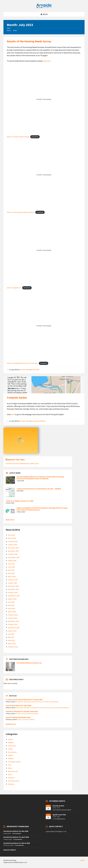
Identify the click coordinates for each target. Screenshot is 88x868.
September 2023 (14, 628)
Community (35, 370)
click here (47, 61)
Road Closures (13, 771)
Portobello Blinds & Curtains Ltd (29, 663)
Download (35, 137)
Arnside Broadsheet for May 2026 (16, 831)
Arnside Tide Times (16, 460)
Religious (56, 702)
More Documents (10, 850)
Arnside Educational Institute (63, 810)
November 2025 (13, 551)
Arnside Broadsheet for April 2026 (16, 837)
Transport (11, 778)
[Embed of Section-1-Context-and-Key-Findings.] (44, 99)
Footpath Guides (17, 398)
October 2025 (13, 554)
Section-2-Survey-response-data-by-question (21, 212)
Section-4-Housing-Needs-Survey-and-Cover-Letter (22, 363)
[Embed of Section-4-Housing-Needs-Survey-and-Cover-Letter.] (44, 326)
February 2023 (13, 647)
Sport (10, 774)
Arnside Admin (25, 370)
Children (11, 743)
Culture (51, 708)
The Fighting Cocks (60, 819)
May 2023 (11, 637)
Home (9, 30)
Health (10, 755)
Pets (10, 765)
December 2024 (13, 586)
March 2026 (12, 538)
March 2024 (12, 612)
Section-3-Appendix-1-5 (14, 288)
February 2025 (13, 580)
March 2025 (12, 577)
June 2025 (11, 567)
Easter (51, 702)
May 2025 (11, 570)
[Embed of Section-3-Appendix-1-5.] (44, 250)
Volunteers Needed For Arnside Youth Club (22, 711)
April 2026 (11, 535)
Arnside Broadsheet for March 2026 (17, 843)
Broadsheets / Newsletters (23, 702)
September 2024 (14, 596)
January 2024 (12, 618)
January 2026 (12, 545)
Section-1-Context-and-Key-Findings (18, 137)
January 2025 (12, 583)
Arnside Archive (58, 806)
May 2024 (11, 605)
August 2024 (12, 599)
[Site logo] (44, 8)
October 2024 (13, 593)
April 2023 (11, 640)
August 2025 (12, 561)
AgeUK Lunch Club (59, 815)
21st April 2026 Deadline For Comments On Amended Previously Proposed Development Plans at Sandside (40, 478)
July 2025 (11, 564)
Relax (10, 768)
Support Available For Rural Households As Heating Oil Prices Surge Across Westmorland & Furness (42, 509)
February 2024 (13, 615)
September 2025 (14, 557)
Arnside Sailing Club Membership (18, 717)
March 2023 (12, 644)
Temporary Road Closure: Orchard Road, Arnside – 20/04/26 (39, 489)
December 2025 (13, 548)
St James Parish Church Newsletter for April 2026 (24, 700)
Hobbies (43, 421)
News (15, 30)
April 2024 (11, 608)
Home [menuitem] (83, 860)
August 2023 (12, 631)
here (13, 414)
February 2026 (13, 541)
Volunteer (11, 784)
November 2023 (13, 621)
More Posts (10, 520)
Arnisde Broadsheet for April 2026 (18, 706)
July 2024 (11, 602)
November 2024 (13, 589)
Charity (19, 719)
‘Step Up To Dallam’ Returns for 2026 (19, 501)
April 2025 (11, 573)
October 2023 (13, 624)
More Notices (11, 724)
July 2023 (11, 634)
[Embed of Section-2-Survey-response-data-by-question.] (44, 175)
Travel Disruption (14, 781)
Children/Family (36, 702)
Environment (12, 752)
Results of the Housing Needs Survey (29, 41)
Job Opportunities (14, 762)
